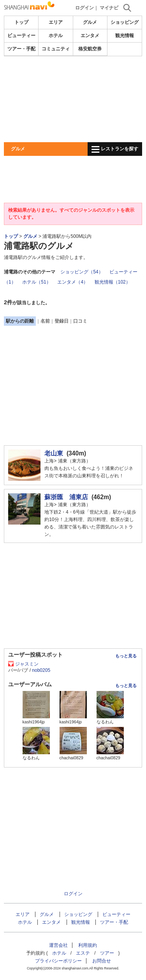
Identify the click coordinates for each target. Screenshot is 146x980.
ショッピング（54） (82, 272)
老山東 (54, 453)
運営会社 (58, 945)
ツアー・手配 (21, 49)
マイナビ (109, 8)
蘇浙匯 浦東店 (66, 497)
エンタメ (90, 36)
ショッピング (125, 22)
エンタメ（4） (73, 282)
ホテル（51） (36, 282)
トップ (21, 22)
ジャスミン (27, 664)
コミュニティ (56, 49)
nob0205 (41, 670)
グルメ (90, 22)
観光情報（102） (113, 282)
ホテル (56, 36)
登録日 (62, 321)
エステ (83, 953)
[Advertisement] (73, 99)
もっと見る (126, 656)
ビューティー (21, 36)
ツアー (107, 953)
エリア (56, 22)
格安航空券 (90, 49)
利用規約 (88, 945)
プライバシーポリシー (58, 961)
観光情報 (125, 36)
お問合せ (102, 961)
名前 (45, 321)
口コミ (80, 321)
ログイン (84, 8)
